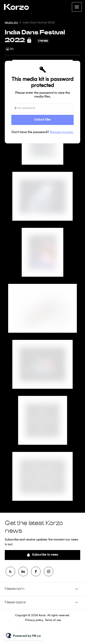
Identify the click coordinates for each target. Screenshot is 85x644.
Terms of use (53, 620)
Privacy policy (34, 620)
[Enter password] (42, 108)
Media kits (11, 23)
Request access (61, 132)
